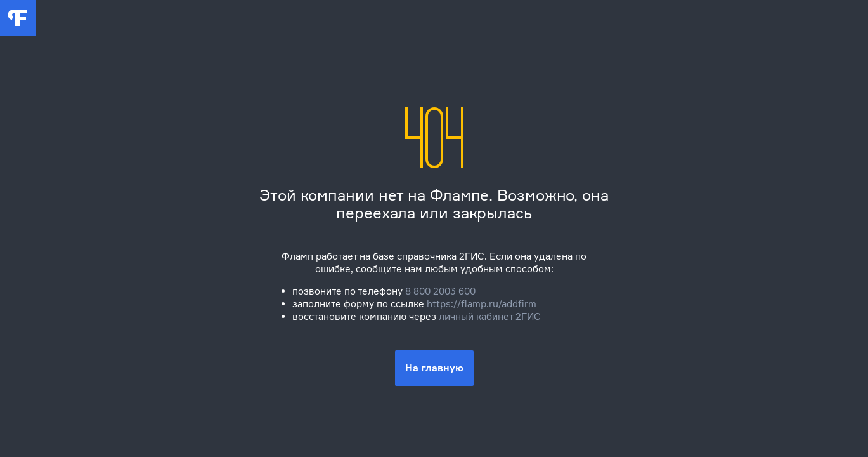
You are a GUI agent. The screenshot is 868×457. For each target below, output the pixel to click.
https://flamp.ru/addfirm (482, 304)
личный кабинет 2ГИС (490, 316)
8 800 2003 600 (440, 291)
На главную (434, 368)
